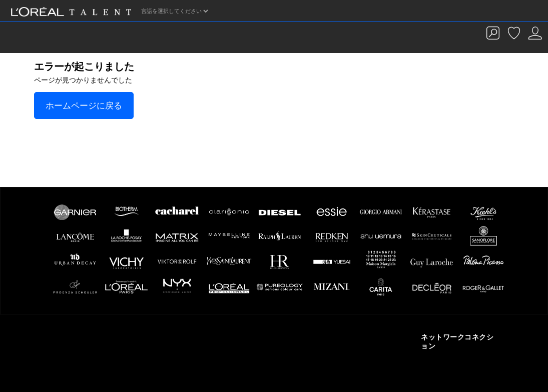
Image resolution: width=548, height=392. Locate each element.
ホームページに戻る (84, 105)
